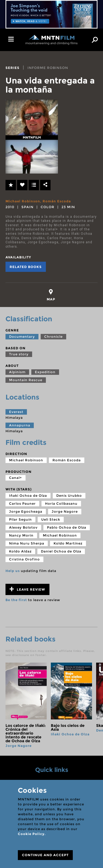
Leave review (27, 589)
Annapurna (20, 425)
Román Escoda (57, 201)
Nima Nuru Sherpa (27, 543)
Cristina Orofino (24, 559)
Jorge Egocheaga (26, 511)
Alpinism (17, 372)
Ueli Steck (51, 519)
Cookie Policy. (32, 834)
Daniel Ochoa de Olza (61, 551)
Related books (26, 267)
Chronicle (53, 337)
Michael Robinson (23, 201)
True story (19, 354)
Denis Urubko (69, 496)
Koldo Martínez (68, 543)
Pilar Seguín (20, 519)
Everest (16, 412)
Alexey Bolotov (23, 527)
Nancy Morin (21, 535)
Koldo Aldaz (20, 551)
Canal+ (16, 478)
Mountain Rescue (26, 380)
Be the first (16, 600)
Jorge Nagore (65, 511)
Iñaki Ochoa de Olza (28, 496)
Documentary (22, 337)
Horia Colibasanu (61, 503)
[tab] (51, 295)
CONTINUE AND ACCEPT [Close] (45, 855)
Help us (13, 571)
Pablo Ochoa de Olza (67, 527)
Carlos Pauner (22, 503)
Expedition (45, 372)
